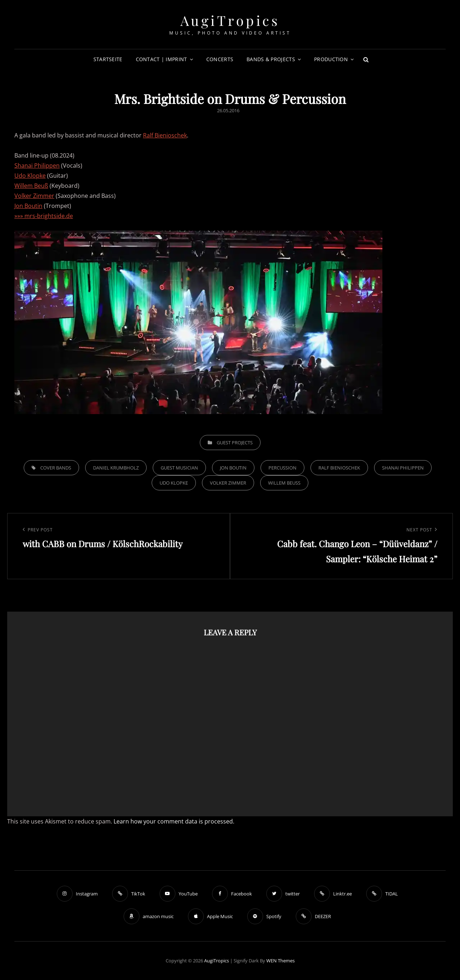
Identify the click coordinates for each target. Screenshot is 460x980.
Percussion (282, 468)
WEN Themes (280, 961)
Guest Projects (235, 443)
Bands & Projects (271, 59)
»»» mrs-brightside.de (44, 216)
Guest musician (179, 468)
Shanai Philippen (37, 165)
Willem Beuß (31, 186)
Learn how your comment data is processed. (174, 821)
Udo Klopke (30, 176)
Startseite (108, 59)
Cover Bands (56, 468)
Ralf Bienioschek (165, 135)
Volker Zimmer (34, 196)
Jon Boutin (28, 206)
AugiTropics (230, 20)
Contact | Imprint (162, 59)
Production (331, 59)
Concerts (220, 59)
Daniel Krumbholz (116, 468)
